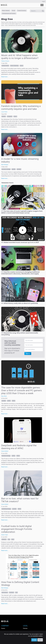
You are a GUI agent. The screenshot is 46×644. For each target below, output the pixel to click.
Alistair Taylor (5, 535)
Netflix (9, 401)
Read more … (5, 77)
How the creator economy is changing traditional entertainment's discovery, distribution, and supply (20, 273)
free (16, 592)
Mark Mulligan (5, 165)
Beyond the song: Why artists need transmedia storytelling (20, 334)
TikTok (14, 401)
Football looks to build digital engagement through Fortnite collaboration (17, 529)
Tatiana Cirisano (5, 61)
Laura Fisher (4, 112)
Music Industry (6, 11)
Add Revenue (5, 592)
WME (13, 539)
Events (3, 628)
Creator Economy (22, 11)
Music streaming (14, 66)
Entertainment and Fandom (9, 13)
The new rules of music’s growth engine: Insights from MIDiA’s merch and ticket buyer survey (22, 212)
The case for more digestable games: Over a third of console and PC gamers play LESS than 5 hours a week (21, 390)
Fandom (4, 116)
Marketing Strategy (6, 509)
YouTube (19, 169)
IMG (9, 539)
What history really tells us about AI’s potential (20, 303)
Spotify (14, 169)
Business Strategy (6, 169)
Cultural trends (5, 66)
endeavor (4, 539)
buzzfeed (12, 592)
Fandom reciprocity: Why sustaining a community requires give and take (21, 108)
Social (13, 11)
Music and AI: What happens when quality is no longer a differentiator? (20, 57)
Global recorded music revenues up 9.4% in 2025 (20, 242)
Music (22, 66)
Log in (44, 1)
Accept (34, 640)
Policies (25, 628)
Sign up (28, 354)
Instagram (10, 116)
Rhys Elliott (4, 396)
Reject (40, 640)
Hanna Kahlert (5, 451)
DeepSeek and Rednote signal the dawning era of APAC (19, 447)
